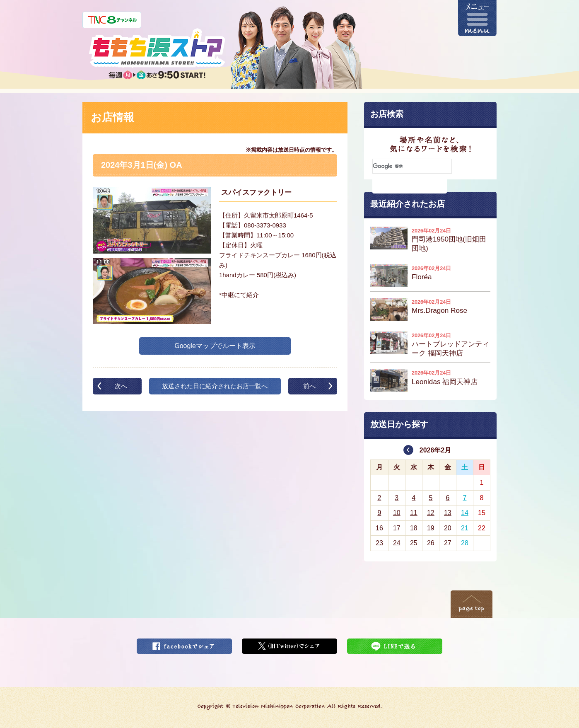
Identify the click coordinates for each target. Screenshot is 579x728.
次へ (121, 386)
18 (414, 528)
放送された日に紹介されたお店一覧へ (215, 386)
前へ (309, 386)
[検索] (412, 166)
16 (379, 528)
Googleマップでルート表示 (215, 346)
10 (397, 513)
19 (431, 528)
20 (448, 528)
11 (414, 513)
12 (431, 513)
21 (465, 528)
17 (397, 528)
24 (397, 543)
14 (465, 513)
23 (379, 543)
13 (448, 513)
